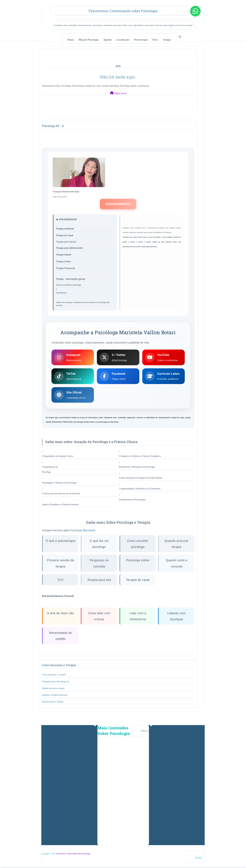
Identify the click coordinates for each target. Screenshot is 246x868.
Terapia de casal (138, 581)
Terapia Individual (65, 229)
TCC (61, 581)
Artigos (167, 40)
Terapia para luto (99, 581)
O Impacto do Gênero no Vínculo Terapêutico (140, 457)
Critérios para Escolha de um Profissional (61, 495)
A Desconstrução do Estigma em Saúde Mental (140, 479)
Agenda (107, 40)
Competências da (50, 468)
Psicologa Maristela (83, 531)
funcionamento (61, 293)
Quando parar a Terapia (53, 703)
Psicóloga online (138, 561)
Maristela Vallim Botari (71, 192)
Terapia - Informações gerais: (71, 279)
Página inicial (118, 93)
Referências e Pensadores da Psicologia (137, 468)
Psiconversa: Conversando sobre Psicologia (123, 11)
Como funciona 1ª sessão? (54, 676)
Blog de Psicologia (89, 40)
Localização (123, 40)
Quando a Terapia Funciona (55, 696)
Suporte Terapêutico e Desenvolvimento (60, 505)
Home (71, 40)
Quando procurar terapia (53, 689)
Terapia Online (63, 262)
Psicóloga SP (58, 192)
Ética (155, 40)
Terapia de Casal (65, 236)
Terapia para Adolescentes (70, 248)
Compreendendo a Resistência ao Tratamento (140, 490)
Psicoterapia (141, 40)
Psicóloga (46, 473)
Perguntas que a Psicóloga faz (56, 683)
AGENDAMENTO (118, 204)
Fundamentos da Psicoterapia (132, 501)
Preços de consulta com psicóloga (68, 285)
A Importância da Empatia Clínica (58, 457)
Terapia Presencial (65, 268)
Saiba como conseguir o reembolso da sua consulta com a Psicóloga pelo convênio (83, 304)
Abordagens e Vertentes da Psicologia (59, 484)
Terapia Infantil (63, 255)
